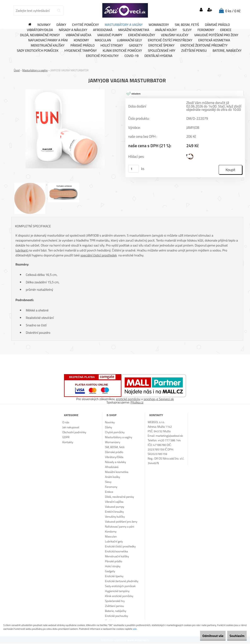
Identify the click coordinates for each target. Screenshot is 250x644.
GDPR (66, 438)
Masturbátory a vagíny (124, 25)
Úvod (17, 70)
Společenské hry (162, 51)
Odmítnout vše (204, 636)
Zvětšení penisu (194, 51)
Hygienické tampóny (80, 51)
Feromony (206, 30)
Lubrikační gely (129, 40)
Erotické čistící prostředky (170, 40)
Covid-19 (131, 56)
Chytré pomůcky (85, 25)
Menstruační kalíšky (48, 45)
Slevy (187, 30)
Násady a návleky (73, 30)
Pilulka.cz (137, 403)
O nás (66, 423)
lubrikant (22, 250)
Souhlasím (234, 636)
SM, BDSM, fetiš (187, 25)
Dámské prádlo (217, 25)
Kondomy (81, 40)
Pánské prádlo (82, 45)
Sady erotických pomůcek (38, 51)
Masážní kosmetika (134, 30)
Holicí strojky (112, 45)
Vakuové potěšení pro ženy (216, 35)
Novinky (44, 25)
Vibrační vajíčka (78, 35)
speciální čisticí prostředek (99, 255)
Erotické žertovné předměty (204, 45)
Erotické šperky (161, 45)
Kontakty (68, 442)
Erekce (226, 30)
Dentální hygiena (158, 56)
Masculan (103, 40)
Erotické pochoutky (102, 56)
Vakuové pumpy (110, 35)
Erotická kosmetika (214, 40)
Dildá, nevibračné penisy (40, 35)
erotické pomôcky (128, 399)
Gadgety (136, 45)
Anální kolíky (166, 30)
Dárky (61, 25)
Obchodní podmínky (74, 433)
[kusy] (133, 169)
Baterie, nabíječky (227, 51)
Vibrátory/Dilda (40, 30)
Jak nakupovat (71, 428)
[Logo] (125, 10)
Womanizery (159, 25)
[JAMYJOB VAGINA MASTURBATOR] (65, 91)
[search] (59, 11)
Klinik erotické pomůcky (122, 51)
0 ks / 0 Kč (233, 11)
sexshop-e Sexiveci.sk (159, 399)
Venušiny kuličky (175, 35)
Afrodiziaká (103, 30)
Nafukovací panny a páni (48, 40)
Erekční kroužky (142, 35)
